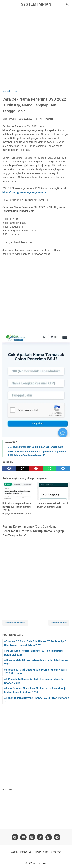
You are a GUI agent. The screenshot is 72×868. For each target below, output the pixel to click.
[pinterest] (36, 469)
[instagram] (32, 837)
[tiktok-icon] (40, 837)
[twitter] (23, 469)
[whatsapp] (49, 469)
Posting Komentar (44, 119)
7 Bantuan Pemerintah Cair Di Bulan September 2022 (35, 447)
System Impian (36, 4)
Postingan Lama (59, 623)
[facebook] (9, 469)
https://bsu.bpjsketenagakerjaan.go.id (25, 192)
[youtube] (23, 837)
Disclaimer (56, 852)
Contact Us (26, 852)
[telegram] (63, 469)
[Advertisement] (36, 49)
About (14, 852)
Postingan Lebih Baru (15, 623)
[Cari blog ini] (68, 4)
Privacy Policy (41, 852)
